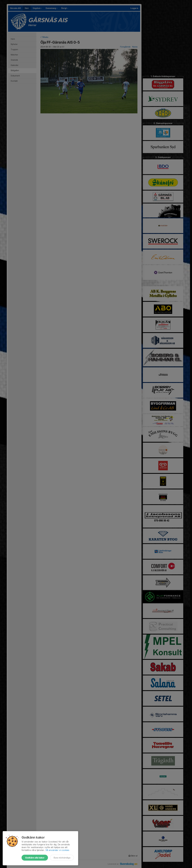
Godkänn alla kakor (35, 858)
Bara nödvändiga (62, 858)
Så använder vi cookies (57, 850)
